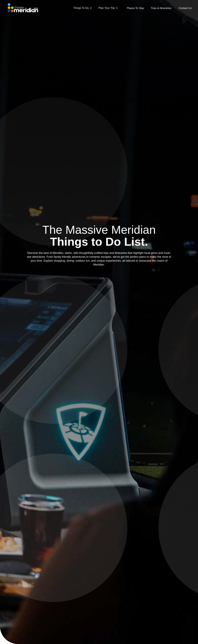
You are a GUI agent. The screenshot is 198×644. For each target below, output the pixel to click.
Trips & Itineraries (161, 8)
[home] (23, 7)
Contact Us (185, 8)
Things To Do (81, 8)
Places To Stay (135, 8)
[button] (83, 8)
